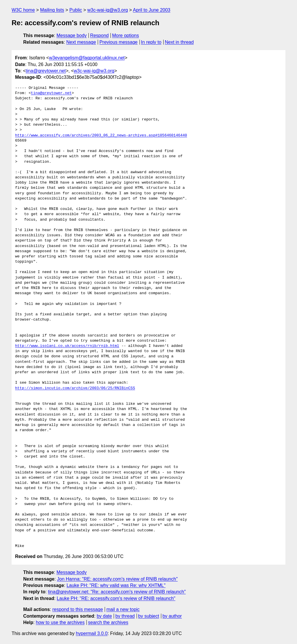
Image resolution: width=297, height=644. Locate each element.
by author (172, 616)
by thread (125, 616)
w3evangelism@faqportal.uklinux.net (87, 58)
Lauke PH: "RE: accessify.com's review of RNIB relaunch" (116, 598)
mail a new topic (123, 609)
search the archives (108, 622)
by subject (148, 616)
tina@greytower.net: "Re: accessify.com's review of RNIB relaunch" (117, 592)
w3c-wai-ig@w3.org (108, 10)
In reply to (151, 42)
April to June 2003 (152, 10)
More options (126, 35)
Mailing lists (52, 10)
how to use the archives (60, 622)
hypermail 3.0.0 (92, 633)
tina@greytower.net (46, 71)
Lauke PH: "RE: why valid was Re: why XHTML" (116, 585)
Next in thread (179, 42)
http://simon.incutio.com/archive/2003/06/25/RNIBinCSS (75, 388)
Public (76, 10)
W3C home (23, 10)
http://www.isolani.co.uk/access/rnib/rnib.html (67, 346)
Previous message (119, 42)
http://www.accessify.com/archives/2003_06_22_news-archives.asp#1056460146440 (101, 136)
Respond (99, 35)
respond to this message (77, 609)
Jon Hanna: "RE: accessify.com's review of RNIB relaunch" (117, 579)
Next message (81, 42)
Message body (72, 35)
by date (104, 616)
